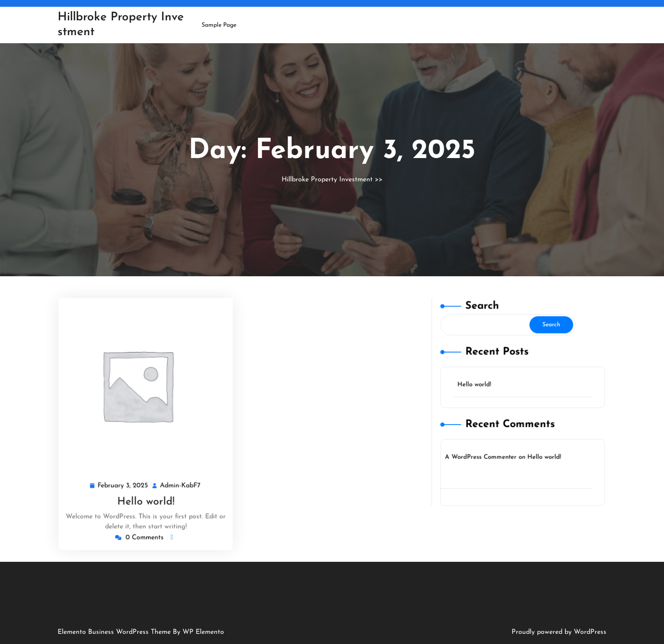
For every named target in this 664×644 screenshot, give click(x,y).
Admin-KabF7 (180, 484)
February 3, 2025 (124, 484)
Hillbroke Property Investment (327, 180)
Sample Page (219, 25)
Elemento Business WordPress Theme (115, 632)
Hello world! (145, 500)
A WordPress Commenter (484, 451)
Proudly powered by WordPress (559, 632)
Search (486, 317)
